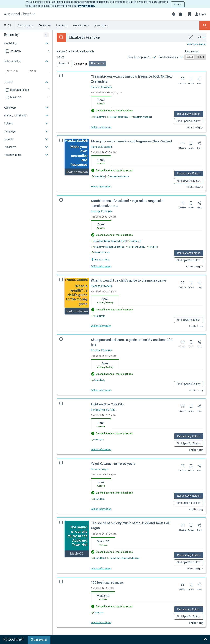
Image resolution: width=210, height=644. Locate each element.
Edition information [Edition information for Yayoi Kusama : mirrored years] (99, 509)
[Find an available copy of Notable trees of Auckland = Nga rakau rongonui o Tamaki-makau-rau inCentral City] (135, 241)
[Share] (199, 80)
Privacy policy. (87, 6)
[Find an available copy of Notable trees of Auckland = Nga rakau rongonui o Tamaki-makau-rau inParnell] (152, 247)
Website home (81, 26)
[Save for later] (191, 80)
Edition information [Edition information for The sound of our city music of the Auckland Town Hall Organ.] (96, 568)
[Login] (201, 14)
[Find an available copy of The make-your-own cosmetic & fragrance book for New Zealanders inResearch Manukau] (118, 117)
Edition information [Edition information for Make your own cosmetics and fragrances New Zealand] (101, 187)
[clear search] (191, 37)
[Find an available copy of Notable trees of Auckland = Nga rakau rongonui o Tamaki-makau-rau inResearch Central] (101, 252)
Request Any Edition (189, 114)
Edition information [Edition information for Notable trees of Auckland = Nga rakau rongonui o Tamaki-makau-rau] (101, 266)
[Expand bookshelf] (205, 639)
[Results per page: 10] (142, 57)
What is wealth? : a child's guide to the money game (128, 280)
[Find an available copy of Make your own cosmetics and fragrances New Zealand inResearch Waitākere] (118, 177)
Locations (62, 26)
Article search (26, 26)
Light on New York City (107, 404)
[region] (26, 95)
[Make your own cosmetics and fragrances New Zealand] (77, 157)
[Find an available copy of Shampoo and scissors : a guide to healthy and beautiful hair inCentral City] (98, 380)
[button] (174, 14)
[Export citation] (183, 80)
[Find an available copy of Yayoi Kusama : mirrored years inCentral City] (96, 499)
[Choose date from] (16, 71)
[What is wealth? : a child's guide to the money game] (77, 296)
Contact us (45, 26)
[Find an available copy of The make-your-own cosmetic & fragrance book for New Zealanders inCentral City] (98, 117)
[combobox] (126, 37)
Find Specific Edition (189, 121)
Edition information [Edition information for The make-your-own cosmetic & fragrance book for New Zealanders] (101, 127)
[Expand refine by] (46, 35)
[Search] (61, 37)
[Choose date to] (38, 71)
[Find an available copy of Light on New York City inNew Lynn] (97, 440)
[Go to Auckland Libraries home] (20, 14)
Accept (178, 4)
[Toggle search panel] (205, 26)
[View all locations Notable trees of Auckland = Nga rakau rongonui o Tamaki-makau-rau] (101, 259)
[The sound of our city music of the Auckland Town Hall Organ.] (72, 539)
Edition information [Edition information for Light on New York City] (101, 449)
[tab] (101, 101)
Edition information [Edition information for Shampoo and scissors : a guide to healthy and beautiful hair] (101, 390)
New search (101, 26)
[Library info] (181, 14)
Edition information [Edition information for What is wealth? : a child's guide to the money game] (101, 326)
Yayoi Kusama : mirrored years (111, 464)
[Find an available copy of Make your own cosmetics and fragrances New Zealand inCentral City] (98, 177)
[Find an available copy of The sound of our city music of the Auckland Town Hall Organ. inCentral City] (94, 558)
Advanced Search (197, 44)
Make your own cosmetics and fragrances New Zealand (131, 141)
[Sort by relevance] (171, 57)
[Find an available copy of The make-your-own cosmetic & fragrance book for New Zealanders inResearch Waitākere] (141, 117)
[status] (76, 51)
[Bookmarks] (189, 14)
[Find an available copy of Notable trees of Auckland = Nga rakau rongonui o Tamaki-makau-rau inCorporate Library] (136, 247)
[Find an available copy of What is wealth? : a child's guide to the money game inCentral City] (98, 316)
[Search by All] (202, 37)
